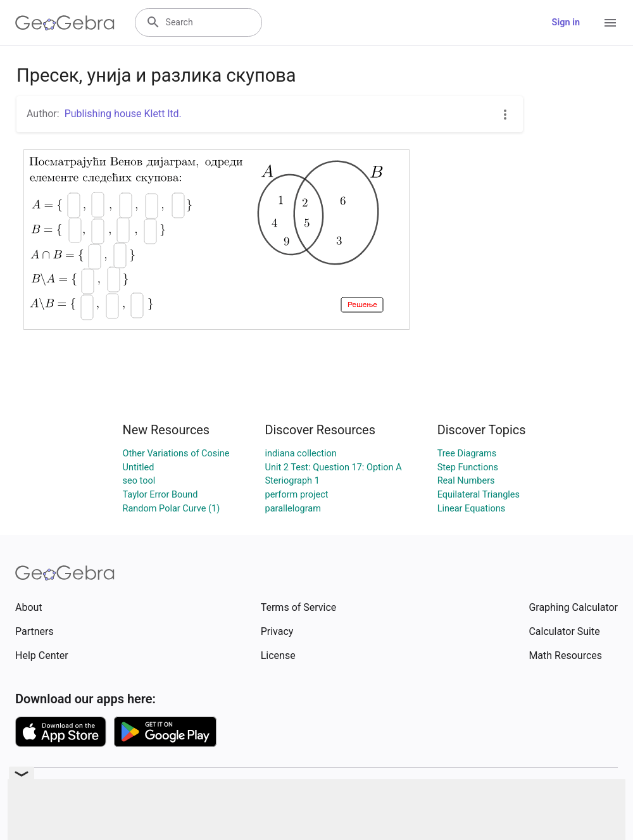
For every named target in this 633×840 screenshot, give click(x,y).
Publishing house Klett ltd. (123, 114)
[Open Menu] (610, 23)
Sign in (566, 22)
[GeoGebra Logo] (65, 23)
